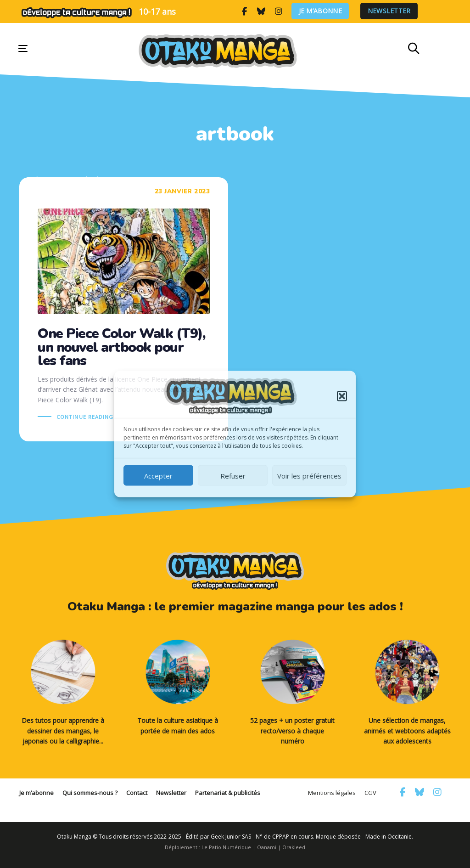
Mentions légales (332, 793)
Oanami (267, 847)
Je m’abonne (320, 11)
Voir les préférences (309, 475)
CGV (370, 793)
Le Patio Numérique (226, 847)
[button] (342, 396)
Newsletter (389, 11)
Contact (137, 793)
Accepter (158, 475)
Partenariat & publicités (228, 793)
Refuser (233, 475)
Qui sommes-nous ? (90, 793)
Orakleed (294, 847)
